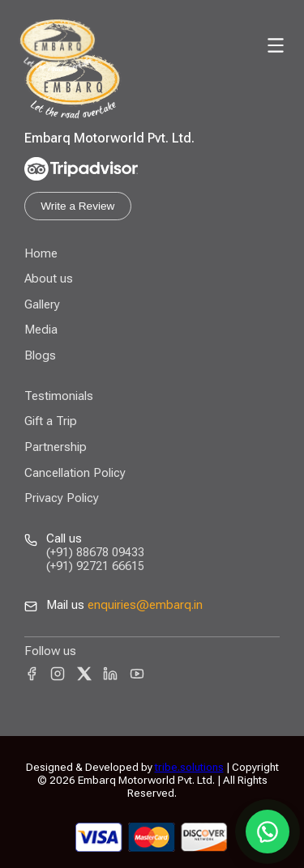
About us (49, 279)
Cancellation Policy (75, 473)
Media (41, 330)
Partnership (56, 447)
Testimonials (59, 396)
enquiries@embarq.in (145, 605)
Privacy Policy (62, 498)
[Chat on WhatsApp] (268, 832)
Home (41, 253)
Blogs (40, 355)
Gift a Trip (51, 421)
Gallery (42, 304)
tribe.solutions (189, 767)
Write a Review (77, 206)
